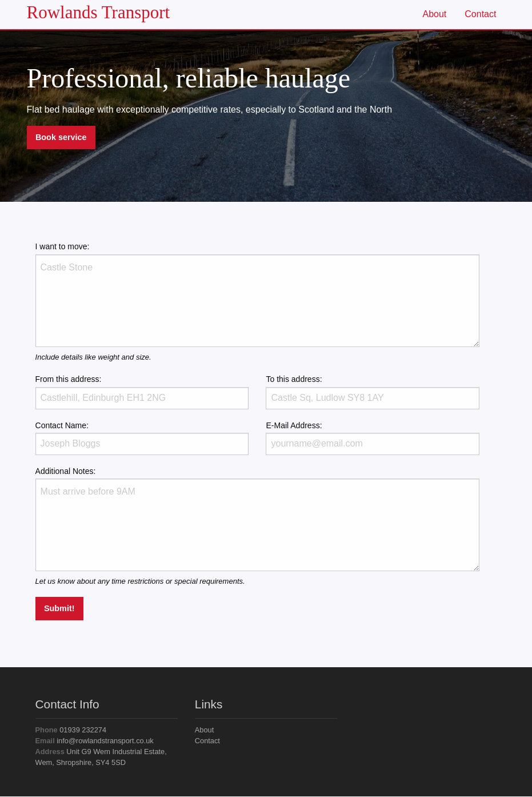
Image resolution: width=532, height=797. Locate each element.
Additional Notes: (258, 519)
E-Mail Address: (373, 438)
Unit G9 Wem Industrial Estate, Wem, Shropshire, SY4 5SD (101, 757)
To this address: (373, 392)
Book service (61, 137)
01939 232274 (71, 730)
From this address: (142, 392)
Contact (480, 14)
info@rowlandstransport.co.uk (95, 741)
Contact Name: (142, 438)
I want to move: (258, 294)
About (434, 14)
